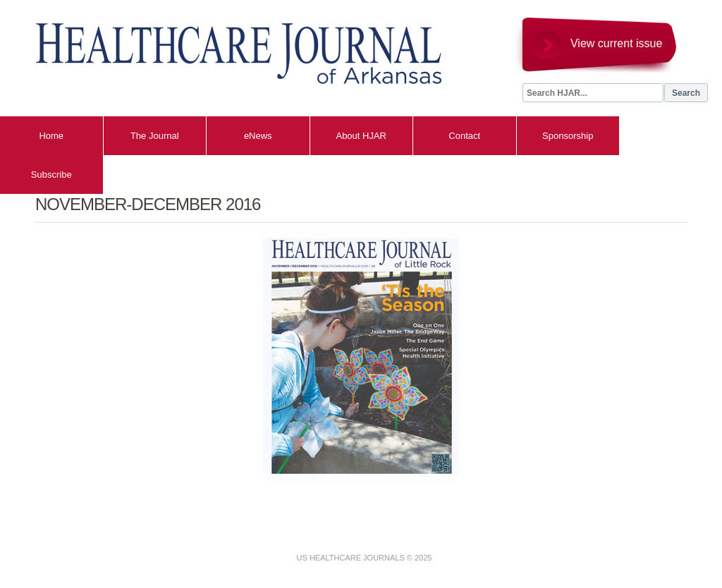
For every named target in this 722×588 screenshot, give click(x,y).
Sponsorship (568, 136)
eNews (258, 136)
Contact (464, 136)
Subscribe (51, 174)
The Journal (155, 136)
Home (51, 136)
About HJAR (361, 136)
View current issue (616, 43)
